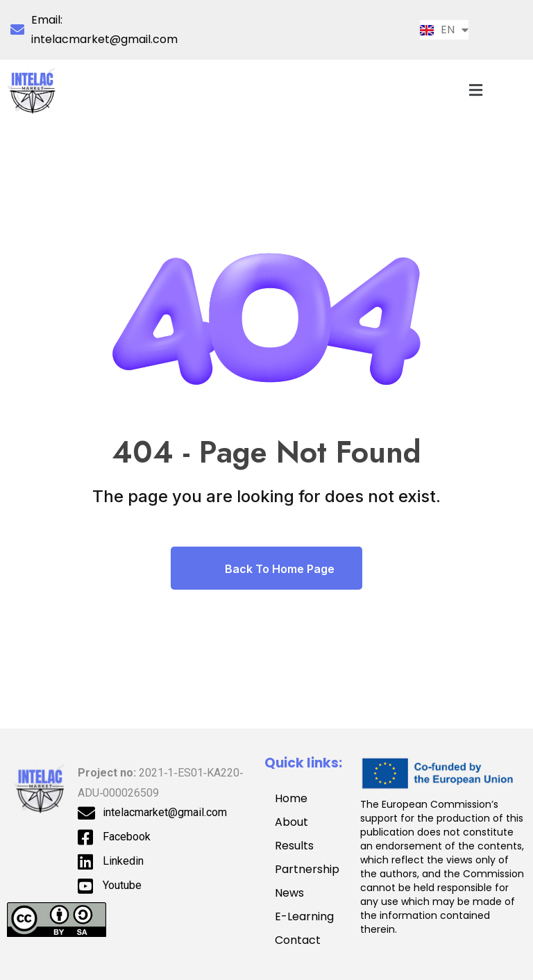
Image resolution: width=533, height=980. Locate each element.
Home (291, 798)
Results (294, 846)
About (291, 822)
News (289, 893)
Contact (298, 940)
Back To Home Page (266, 568)
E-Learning (304, 916)
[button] (476, 90)
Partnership (311, 869)
